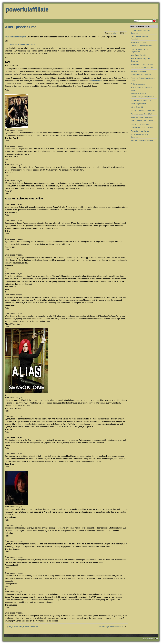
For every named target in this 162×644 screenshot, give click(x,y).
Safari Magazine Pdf (138, 104)
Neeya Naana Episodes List (141, 100)
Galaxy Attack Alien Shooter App (143, 110)
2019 (156, 639)
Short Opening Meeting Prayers (142, 97)
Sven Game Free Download (141, 75)
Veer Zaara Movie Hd (139, 55)
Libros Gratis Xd (137, 107)
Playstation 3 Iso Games (140, 131)
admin (115, 33)
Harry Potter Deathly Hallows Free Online (23, 627)
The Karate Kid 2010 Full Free (142, 64)
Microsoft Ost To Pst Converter (142, 140)
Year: (7, 58)
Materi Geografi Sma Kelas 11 (142, 121)
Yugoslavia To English (139, 42)
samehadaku (96, 81)
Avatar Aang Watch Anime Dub (142, 117)
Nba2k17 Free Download (140, 124)
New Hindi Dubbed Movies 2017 (143, 68)
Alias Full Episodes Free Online (23, 45)
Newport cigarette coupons (16, 37)
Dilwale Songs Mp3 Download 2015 (112, 627)
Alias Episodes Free (21, 27)
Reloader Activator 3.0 (139, 93)
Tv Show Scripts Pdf (138, 71)
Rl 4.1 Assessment (138, 84)
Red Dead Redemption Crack (142, 46)
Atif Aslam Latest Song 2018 (141, 114)
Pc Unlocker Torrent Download (142, 128)
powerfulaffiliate (27, 9)
